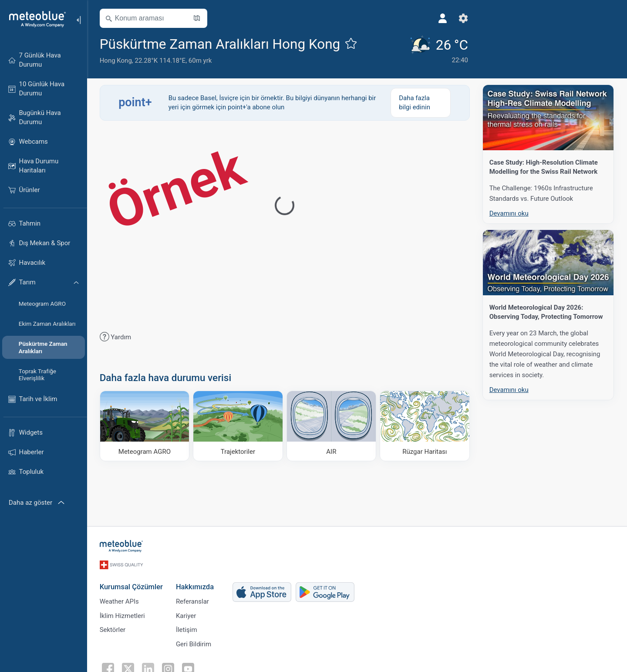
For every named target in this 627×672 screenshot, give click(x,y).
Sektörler (113, 629)
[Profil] (438, 18)
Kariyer (186, 615)
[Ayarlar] (458, 18)
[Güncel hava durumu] (433, 50)
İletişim (187, 629)
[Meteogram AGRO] (145, 426)
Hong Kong (116, 61)
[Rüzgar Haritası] (426, 426)
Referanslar (193, 600)
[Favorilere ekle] (352, 43)
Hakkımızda (195, 586)
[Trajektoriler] (239, 426)
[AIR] (332, 426)
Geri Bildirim (194, 643)
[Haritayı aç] (197, 18)
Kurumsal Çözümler (132, 586)
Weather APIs (120, 600)
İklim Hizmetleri (123, 615)
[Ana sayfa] (34, 19)
